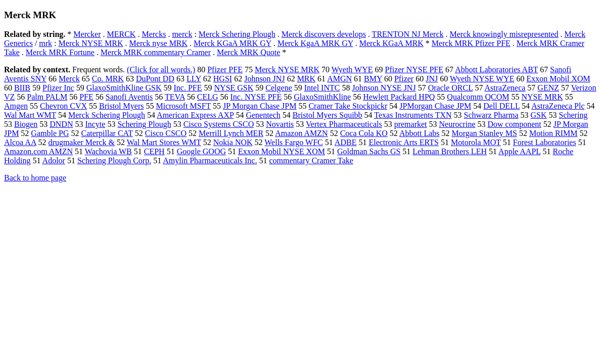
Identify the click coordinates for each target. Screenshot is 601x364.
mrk (45, 43)
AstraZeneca (505, 88)
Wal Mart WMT (30, 115)
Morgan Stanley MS (484, 133)
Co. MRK (108, 79)
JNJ (432, 79)
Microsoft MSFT (183, 106)
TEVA (175, 97)
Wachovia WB (108, 151)
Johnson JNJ (264, 79)
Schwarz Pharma (491, 115)
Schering (573, 115)
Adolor (54, 161)
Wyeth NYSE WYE (482, 79)
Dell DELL (501, 106)
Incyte (95, 124)
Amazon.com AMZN (38, 151)
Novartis (280, 124)
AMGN (339, 79)
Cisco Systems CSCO (219, 124)
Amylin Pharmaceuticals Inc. (210, 161)
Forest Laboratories (545, 142)
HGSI (223, 79)
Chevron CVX (63, 106)
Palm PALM (47, 97)
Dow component (515, 124)
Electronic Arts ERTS (404, 142)
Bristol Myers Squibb (328, 115)
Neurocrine (457, 124)
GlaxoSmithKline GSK (124, 88)
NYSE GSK (234, 88)
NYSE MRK (542, 97)
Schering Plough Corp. (114, 161)
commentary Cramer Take (311, 161)
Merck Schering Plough (237, 34)
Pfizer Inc (58, 88)
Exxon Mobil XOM (559, 79)
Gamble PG (50, 133)
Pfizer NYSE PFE (414, 70)
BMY (373, 79)
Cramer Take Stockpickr (348, 106)
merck (182, 34)
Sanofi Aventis (129, 97)
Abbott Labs (420, 133)
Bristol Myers (121, 106)
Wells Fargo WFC (293, 142)
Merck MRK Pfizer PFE (471, 43)
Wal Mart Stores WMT (164, 142)
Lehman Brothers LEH (450, 151)
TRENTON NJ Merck (408, 34)
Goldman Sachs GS (369, 151)
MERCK (122, 34)
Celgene (279, 88)
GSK (539, 115)
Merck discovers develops (324, 34)
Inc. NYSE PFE (256, 97)
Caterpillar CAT (107, 133)
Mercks (154, 34)
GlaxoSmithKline (322, 97)
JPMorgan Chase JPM (435, 106)
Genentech (263, 115)
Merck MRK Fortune (60, 52)
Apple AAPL (519, 151)
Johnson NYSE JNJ (384, 88)
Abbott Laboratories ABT (496, 70)
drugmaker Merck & (82, 142)
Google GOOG (201, 151)
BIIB (22, 88)
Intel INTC (322, 88)
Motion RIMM (553, 133)
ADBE (346, 142)
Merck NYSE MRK (91, 43)
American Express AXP (195, 115)
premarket (411, 124)
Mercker (87, 34)
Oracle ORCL (451, 88)
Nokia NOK (233, 142)
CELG (208, 97)
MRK (306, 79)
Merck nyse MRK (159, 43)
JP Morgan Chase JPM (260, 106)
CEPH (154, 151)
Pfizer (404, 79)
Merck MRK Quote (248, 52)
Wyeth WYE (352, 70)
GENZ (548, 88)
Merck (69, 79)
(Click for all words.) (161, 70)
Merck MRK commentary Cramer (156, 52)
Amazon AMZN (301, 133)
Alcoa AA (20, 142)
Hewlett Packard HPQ (399, 97)
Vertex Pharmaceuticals (344, 124)
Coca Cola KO (364, 133)
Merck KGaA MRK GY (233, 43)
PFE (86, 97)
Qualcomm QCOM (478, 97)
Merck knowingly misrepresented (504, 34)
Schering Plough (144, 124)
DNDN (61, 124)
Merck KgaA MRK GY (315, 43)
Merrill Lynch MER (231, 133)
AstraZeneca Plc (558, 106)
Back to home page (35, 178)
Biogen (26, 124)
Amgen (16, 106)
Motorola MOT (476, 142)
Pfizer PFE (225, 70)
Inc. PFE (188, 88)
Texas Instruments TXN (413, 115)
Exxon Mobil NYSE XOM (282, 151)
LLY (194, 79)
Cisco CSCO (166, 133)
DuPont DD (155, 79)
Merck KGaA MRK (391, 43)
